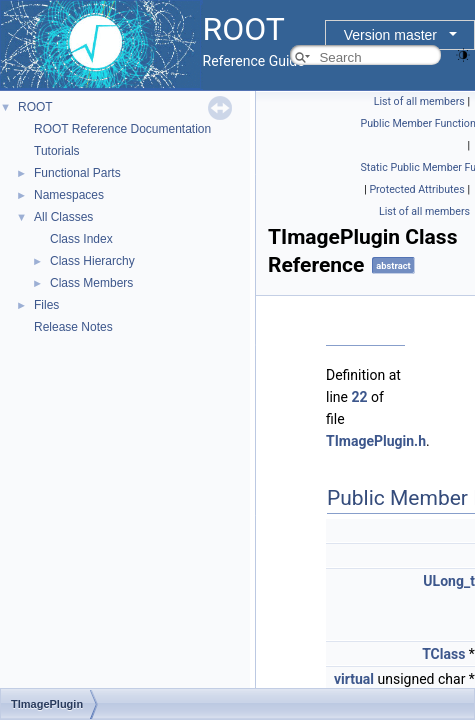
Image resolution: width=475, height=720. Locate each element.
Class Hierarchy (92, 261)
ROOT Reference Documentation (122, 129)
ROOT (35, 107)
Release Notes (73, 327)
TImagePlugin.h (376, 441)
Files (46, 305)
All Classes (63, 217)
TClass (443, 654)
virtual (354, 679)
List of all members (419, 101)
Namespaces (69, 195)
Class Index (81, 239)
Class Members (91, 283)
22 (359, 397)
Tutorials (57, 151)
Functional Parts (77, 173)
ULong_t (449, 581)
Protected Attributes (416, 189)
